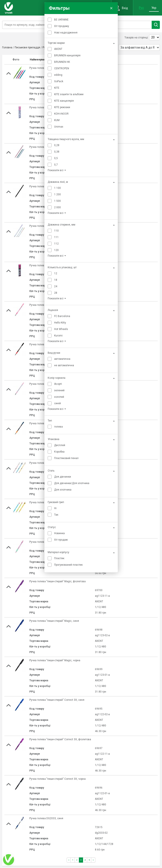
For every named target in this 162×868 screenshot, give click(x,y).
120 (56, 250)
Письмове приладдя (27, 47)
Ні (55, 508)
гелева (58, 427)
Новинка (59, 533)
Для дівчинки (63, 477)
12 (56, 273)
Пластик (59, 558)
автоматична (62, 359)
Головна (7, 47)
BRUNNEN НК (62, 62)
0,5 (56, 158)
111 (56, 237)
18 (56, 280)
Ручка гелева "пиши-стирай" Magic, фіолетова (57, 581)
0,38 (57, 152)
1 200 (57, 194)
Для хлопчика (63, 490)
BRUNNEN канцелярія (67, 55)
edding (58, 75)
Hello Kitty (60, 323)
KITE (57, 88)
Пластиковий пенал (66, 458)
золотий (59, 397)
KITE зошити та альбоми (69, 94)
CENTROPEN (62, 68)
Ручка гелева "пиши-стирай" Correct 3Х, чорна (57, 779)
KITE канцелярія (64, 101)
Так (56, 515)
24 (56, 286)
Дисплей (60, 445)
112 (56, 244)
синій (57, 403)
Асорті (58, 384)
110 (56, 231)
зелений (59, 390)
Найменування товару (44, 60)
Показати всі (56, 170)
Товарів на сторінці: (136, 38)
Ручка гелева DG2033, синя (46, 818)
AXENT (58, 49)
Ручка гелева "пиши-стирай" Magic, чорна (55, 660)
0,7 (56, 165)
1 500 (57, 201)
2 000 (57, 207)
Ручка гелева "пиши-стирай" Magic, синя (54, 621)
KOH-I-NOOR (61, 114)
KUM (57, 120)
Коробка (59, 452)
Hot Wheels (61, 329)
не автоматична (64, 365)
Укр (154, 8)
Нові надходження (66, 33)
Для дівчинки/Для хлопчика (72, 483)
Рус (141, 8)
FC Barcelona (62, 316)
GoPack (59, 81)
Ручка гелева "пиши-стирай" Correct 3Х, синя (57, 700)
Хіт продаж (61, 540)
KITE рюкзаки (62, 107)
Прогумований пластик (68, 565)
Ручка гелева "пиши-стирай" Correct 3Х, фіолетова (60, 739)
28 (56, 293)
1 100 (57, 188)
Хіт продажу (62, 26)
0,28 (57, 145)
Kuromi (58, 336)
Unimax (59, 127)
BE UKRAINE (61, 20)
